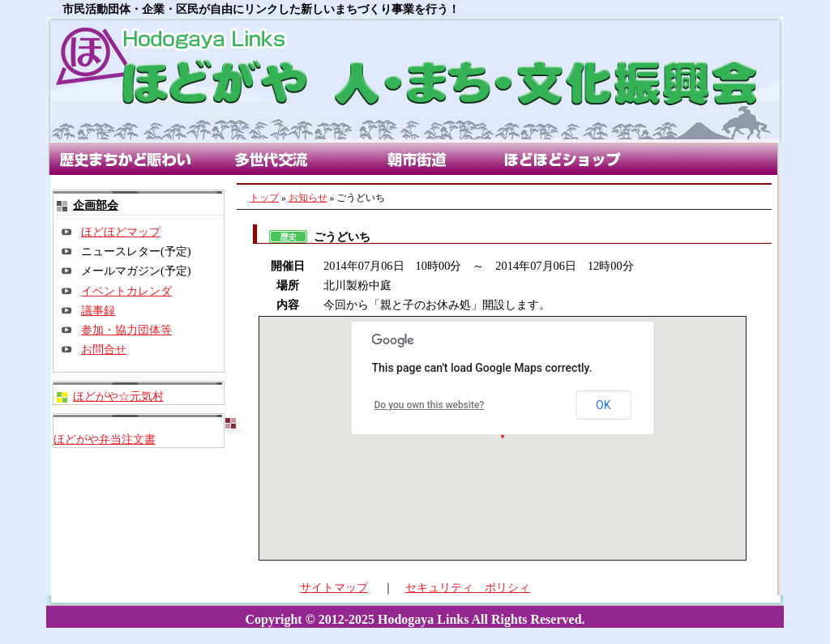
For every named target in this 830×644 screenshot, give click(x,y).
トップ (264, 198)
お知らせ (308, 198)
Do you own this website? (430, 405)
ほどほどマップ (121, 232)
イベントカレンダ (126, 291)
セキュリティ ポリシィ (468, 587)
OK (603, 405)
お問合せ (104, 349)
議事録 (98, 310)
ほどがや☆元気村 (118, 396)
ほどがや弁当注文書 (105, 439)
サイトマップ (334, 587)
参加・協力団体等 (126, 330)
